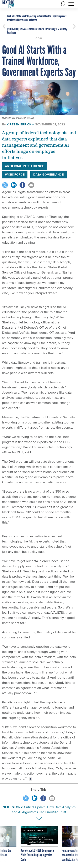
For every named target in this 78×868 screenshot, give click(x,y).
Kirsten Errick (19, 124)
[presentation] (4, 844)
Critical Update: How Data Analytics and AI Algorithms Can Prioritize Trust (44, 810)
